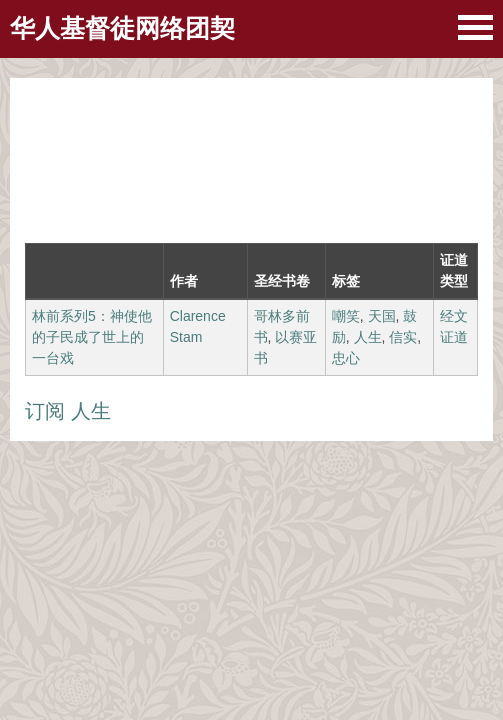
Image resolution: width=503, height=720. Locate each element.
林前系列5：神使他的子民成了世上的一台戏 (92, 337)
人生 (368, 337)
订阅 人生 (68, 411)
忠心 (346, 358)
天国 (382, 316)
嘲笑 (346, 316)
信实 (403, 337)
